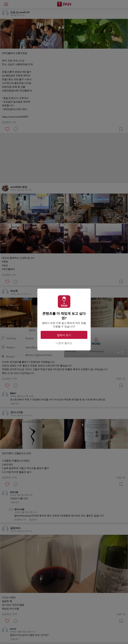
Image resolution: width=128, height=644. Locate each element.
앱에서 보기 (64, 335)
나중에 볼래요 (64, 343)
